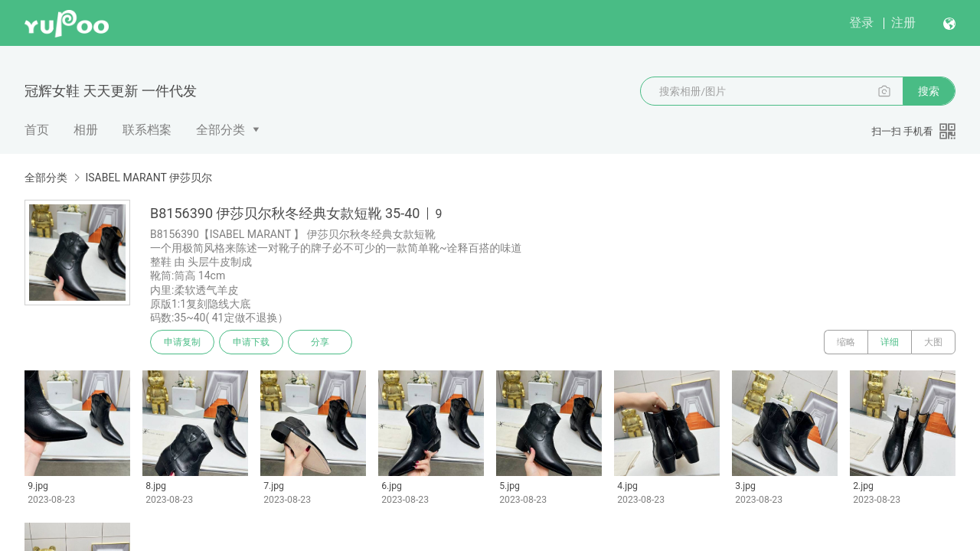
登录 (861, 23)
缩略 (846, 342)
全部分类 (220, 130)
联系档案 (147, 130)
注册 (903, 23)
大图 (933, 342)
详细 (890, 342)
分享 (320, 342)
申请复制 (182, 342)
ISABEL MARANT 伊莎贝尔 (149, 178)
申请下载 (251, 342)
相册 (86, 130)
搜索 (929, 91)
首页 (37, 130)
